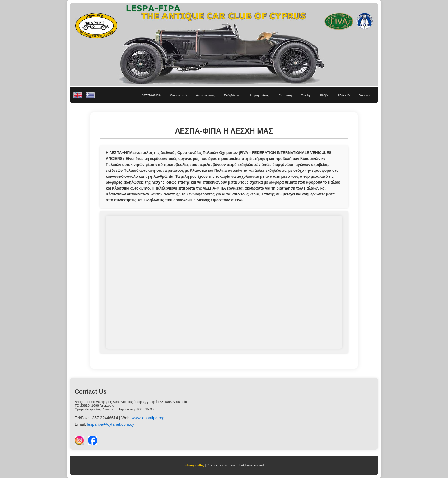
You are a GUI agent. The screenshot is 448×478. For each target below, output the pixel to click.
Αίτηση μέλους (259, 95)
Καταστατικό (178, 95)
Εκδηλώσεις (232, 95)
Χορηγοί (365, 95)
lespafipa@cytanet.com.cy (111, 424)
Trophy (306, 95)
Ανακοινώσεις (205, 95)
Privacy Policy (194, 465)
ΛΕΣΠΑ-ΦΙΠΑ (151, 95)
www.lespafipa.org (148, 418)
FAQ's (324, 95)
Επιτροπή (285, 95)
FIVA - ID (344, 95)
